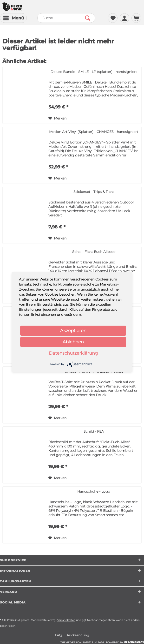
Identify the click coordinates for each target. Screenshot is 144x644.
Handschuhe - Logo (94, 491)
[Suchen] (88, 18)
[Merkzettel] (113, 18)
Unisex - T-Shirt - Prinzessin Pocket (94, 371)
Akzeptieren (73, 331)
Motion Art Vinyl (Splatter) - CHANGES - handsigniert (94, 132)
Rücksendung (78, 635)
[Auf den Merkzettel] (57, 118)
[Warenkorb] (136, 18)
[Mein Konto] (124, 18)
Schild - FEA (94, 431)
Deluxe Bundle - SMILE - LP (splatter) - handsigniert (94, 72)
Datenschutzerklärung (73, 353)
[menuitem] (13, 18)
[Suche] (66, 18)
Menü (14, 17)
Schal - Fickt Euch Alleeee (94, 252)
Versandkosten (66, 620)
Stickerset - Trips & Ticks (94, 192)
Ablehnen (73, 342)
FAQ (58, 635)
